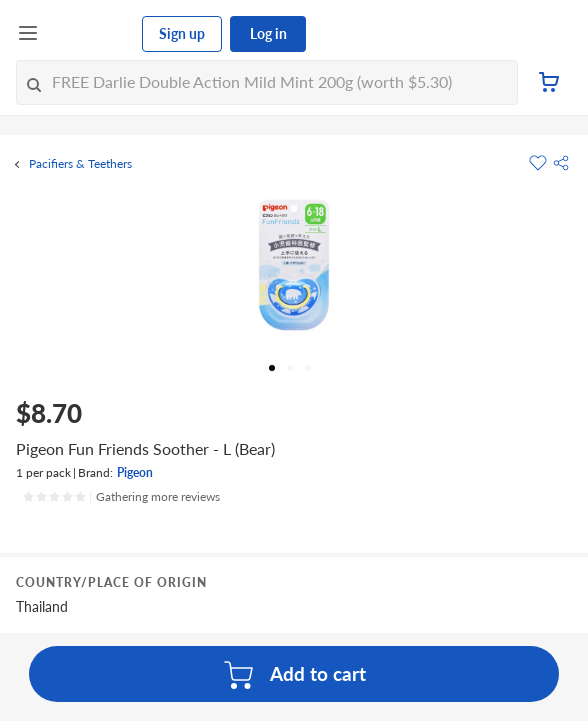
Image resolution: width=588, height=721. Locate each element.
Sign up (182, 33)
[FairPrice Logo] (91, 34)
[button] (561, 163)
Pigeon (135, 472)
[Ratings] (121, 497)
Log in (268, 33)
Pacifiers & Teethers (80, 164)
